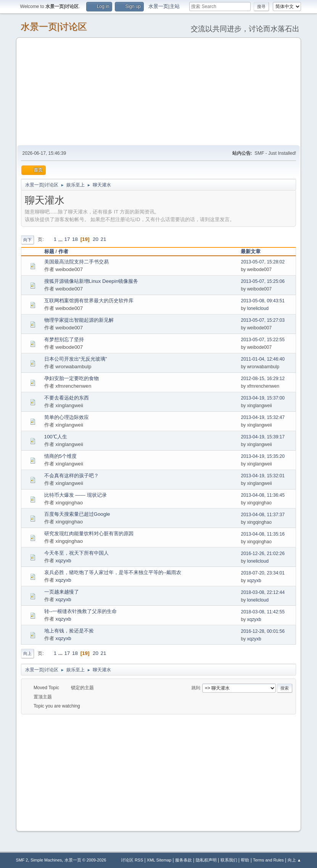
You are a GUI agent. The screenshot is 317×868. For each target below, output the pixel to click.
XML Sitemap (159, 860)
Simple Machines (46, 860)
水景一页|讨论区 (54, 26)
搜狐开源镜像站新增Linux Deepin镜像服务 (91, 281)
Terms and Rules (268, 860)
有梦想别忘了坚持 (64, 339)
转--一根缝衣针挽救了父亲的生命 (81, 611)
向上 (27, 653)
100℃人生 (56, 437)
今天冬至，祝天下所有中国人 (76, 553)
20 (96, 239)
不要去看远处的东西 (67, 398)
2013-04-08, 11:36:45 (263, 495)
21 (104, 239)
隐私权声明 (206, 860)
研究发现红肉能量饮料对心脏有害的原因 (89, 533)
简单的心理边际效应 (67, 417)
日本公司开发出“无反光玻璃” (76, 359)
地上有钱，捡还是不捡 (69, 631)
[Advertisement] (159, 91)
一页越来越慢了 (62, 592)
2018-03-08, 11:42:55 (263, 612)
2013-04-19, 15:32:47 (263, 417)
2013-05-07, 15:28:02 (263, 262)
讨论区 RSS (132, 860)
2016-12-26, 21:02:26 (263, 554)
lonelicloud (258, 308)
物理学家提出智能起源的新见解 (79, 320)
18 (75, 239)
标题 (49, 251)
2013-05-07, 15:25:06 (263, 281)
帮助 (245, 860)
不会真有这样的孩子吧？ (72, 476)
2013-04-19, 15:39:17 (263, 437)
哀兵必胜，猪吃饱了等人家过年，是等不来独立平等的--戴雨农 (113, 572)
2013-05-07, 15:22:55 (263, 340)
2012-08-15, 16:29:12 (263, 379)
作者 (67, 251)
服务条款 (183, 860)
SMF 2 (22, 860)
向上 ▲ (294, 860)
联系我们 (229, 860)
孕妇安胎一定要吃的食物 (72, 378)
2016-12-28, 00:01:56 (263, 631)
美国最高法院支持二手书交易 (76, 262)
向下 (27, 240)
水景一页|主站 (164, 6)
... (61, 239)
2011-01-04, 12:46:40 (263, 359)
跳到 (196, 688)
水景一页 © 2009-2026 (85, 860)
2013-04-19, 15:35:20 (263, 456)
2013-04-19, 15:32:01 (263, 476)
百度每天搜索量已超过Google (77, 514)
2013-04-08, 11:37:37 (263, 515)
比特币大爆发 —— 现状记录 (76, 495)
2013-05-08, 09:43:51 (263, 301)
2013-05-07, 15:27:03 (263, 320)
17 (67, 239)
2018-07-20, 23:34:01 (263, 573)
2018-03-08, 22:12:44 (263, 592)
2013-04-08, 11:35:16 (263, 534)
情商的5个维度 (60, 456)
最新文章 (251, 251)
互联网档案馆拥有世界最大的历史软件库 (89, 301)
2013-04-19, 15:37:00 (263, 398)
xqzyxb (63, 561)
